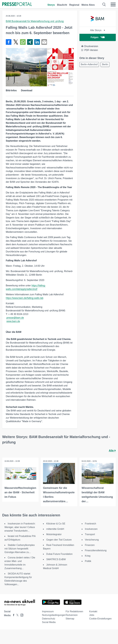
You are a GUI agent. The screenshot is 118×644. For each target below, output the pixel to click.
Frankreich (91, 524)
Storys (51, 5)
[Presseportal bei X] (17, 615)
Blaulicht (62, 5)
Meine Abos (88, 5)
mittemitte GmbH (55, 529)
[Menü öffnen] (113, 4)
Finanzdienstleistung (96, 550)
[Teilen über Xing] (30, 42)
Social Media (49, 622)
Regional (74, 5)
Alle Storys (98, 30)
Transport (90, 534)
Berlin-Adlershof (89, 64)
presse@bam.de (15, 318)
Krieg (88, 556)
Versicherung (92, 540)
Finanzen (90, 545)
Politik (88, 561)
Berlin (105, 64)
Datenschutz (49, 619)
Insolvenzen (91, 529)
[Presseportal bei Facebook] (13, 615)
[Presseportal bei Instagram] (21, 615)
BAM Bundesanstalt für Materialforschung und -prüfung (35, 21)
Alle (112, 451)
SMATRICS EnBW (56, 559)
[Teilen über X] (16, 42)
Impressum (48, 611)
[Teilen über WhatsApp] (23, 42)
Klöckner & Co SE (56, 524)
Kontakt (93, 611)
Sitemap (70, 619)
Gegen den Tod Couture (59, 540)
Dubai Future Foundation (59, 554)
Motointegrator (54, 534)
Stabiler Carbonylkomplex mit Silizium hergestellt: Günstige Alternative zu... (20, 549)
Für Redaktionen (74, 611)
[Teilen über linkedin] (37, 42)
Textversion (72, 615)
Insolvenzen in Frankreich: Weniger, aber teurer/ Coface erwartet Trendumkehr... (20, 527)
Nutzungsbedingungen (54, 615)
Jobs (92, 615)
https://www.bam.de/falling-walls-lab (25, 298)
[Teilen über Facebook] (9, 42)
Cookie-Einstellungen (100, 619)
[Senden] (44, 42)
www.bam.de (13, 321)
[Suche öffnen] (104, 4)
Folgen (98, 37)
